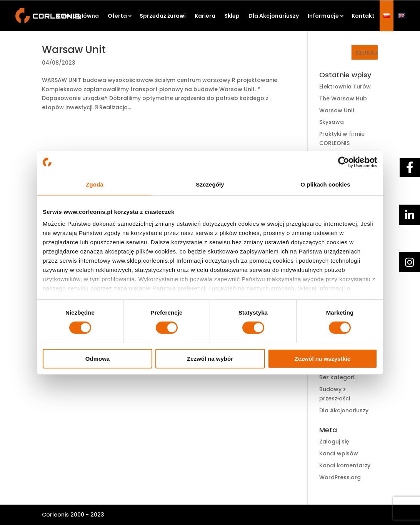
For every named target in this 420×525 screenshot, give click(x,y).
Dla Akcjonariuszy (274, 16)
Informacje (323, 16)
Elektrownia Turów (345, 87)
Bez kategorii (337, 377)
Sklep (232, 16)
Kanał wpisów (339, 453)
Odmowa (97, 359)
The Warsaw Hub (343, 98)
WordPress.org (340, 477)
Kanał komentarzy (345, 465)
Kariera (205, 16)
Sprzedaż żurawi (163, 16)
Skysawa (332, 122)
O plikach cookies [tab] (325, 184)
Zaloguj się (334, 442)
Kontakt (363, 16)
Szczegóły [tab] (210, 184)
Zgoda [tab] (95, 184)
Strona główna (78, 16)
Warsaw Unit (74, 50)
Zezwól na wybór (210, 359)
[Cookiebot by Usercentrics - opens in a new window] (344, 162)
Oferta (117, 16)
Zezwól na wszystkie (323, 359)
